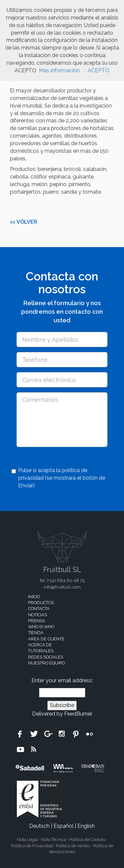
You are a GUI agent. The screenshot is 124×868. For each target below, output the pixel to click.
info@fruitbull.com (62, 587)
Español (63, 826)
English (86, 826)
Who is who (41, 627)
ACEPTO (99, 70)
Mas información (59, 70)
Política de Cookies (87, 839)
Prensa (37, 621)
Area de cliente (46, 639)
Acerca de (40, 645)
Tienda (36, 633)
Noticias (38, 615)
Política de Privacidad (32, 846)
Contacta (39, 609)
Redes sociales (46, 657)
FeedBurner (78, 714)
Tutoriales (41, 651)
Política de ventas (73, 846)
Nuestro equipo (46, 663)
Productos (41, 603)
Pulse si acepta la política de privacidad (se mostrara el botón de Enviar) (58, 478)
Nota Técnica (54, 839)
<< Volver (24, 222)
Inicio (34, 597)
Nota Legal (27, 839)
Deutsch (39, 826)
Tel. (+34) (62, 580)
